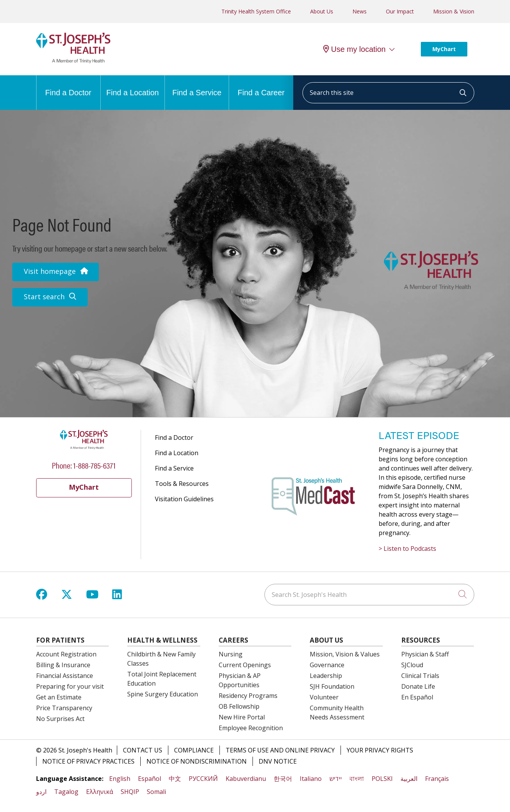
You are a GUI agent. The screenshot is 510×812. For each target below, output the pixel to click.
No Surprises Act (60, 719)
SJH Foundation (332, 686)
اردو (41, 792)
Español (150, 779)
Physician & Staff (425, 654)
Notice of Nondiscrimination (197, 761)
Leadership (326, 676)
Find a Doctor (68, 86)
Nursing (231, 654)
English (120, 779)
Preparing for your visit (70, 686)
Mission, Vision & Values (345, 654)
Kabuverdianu (246, 779)
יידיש (336, 779)
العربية (409, 779)
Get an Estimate (59, 697)
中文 (175, 779)
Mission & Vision (454, 11)
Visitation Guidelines (184, 499)
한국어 (283, 779)
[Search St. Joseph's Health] (369, 595)
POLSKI (382, 779)
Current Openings (245, 665)
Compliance (194, 750)
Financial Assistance (65, 676)
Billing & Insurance (63, 665)
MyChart (444, 49)
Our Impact (400, 11)
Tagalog (66, 792)
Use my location (354, 49)
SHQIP (130, 792)
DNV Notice (278, 761)
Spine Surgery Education (163, 694)
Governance (327, 665)
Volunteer (324, 697)
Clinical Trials (420, 676)
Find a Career (261, 86)
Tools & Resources (182, 484)
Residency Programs (248, 696)
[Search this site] (388, 93)
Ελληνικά (100, 792)
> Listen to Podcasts (407, 549)
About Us (322, 11)
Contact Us (143, 750)
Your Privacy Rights (380, 750)
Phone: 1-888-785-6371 (84, 465)
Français (437, 779)
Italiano (311, 779)
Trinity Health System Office (256, 11)
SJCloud (412, 665)
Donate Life (418, 686)
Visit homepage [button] (56, 271)
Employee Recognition (251, 728)
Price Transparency (64, 708)
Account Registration (66, 654)
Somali (156, 792)
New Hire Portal (242, 717)
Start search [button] (50, 297)
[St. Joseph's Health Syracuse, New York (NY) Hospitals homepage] (73, 61)
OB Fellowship (239, 706)
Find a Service (197, 86)
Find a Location (132, 86)
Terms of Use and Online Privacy (280, 750)
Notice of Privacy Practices (88, 761)
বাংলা (357, 779)
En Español (417, 697)
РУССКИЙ (203, 779)
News (360, 11)
